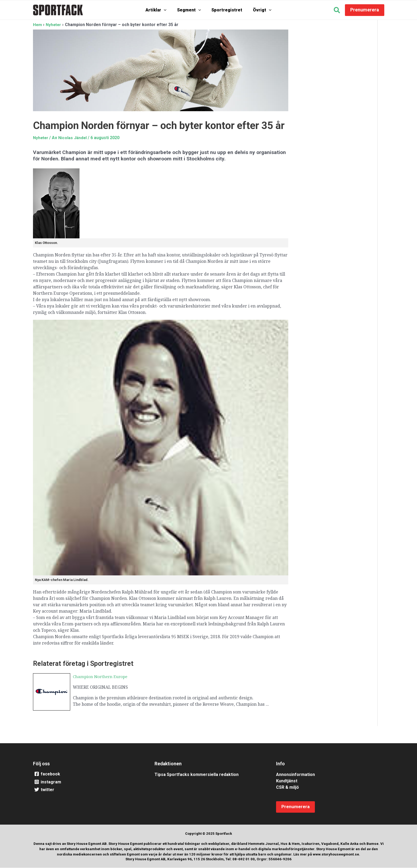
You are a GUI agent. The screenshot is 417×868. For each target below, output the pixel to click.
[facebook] (87, 774)
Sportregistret (226, 10)
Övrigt (258, 10)
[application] (168, 10)
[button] (337, 11)
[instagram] (87, 782)
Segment (190, 10)
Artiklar (160, 10)
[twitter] (87, 790)
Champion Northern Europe (101, 676)
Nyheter (41, 137)
